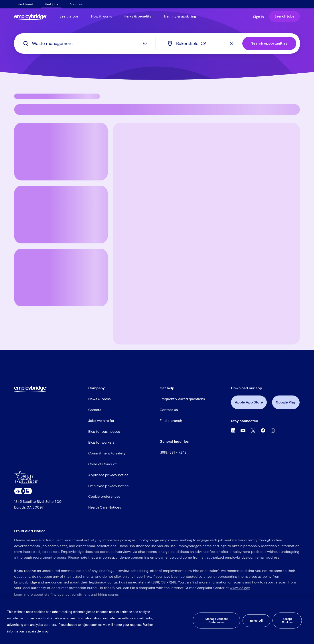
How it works (102, 16)
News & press (100, 399)
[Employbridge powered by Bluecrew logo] (31, 389)
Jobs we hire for (101, 421)
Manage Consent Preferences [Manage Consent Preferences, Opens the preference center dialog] (217, 621)
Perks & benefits (138, 16)
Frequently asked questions (182, 399)
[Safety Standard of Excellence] (28, 479)
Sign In (258, 17)
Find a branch (171, 421)
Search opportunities (269, 43)
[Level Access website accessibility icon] (23, 491)
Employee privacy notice (109, 486)
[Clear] (145, 43)
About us (76, 4)
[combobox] (204, 43)
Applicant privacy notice (108, 475)
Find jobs (51, 4)
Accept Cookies (287, 621)
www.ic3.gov (240, 588)
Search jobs (69, 16)
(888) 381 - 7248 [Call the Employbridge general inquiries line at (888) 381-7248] (173, 452)
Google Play (286, 402)
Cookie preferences (104, 496)
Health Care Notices (105, 507)
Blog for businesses (104, 432)
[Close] (307, 621)
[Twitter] (253, 431)
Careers (95, 410)
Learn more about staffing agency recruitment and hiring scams (66, 594)
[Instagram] (273, 431)
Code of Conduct (103, 464)
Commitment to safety (107, 453)
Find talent (25, 4)
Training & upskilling (180, 16)
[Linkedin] (233, 431)
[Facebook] (263, 431)
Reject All (256, 621)
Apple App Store (249, 402)
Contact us (169, 410)
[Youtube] (243, 431)
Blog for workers (101, 442)
